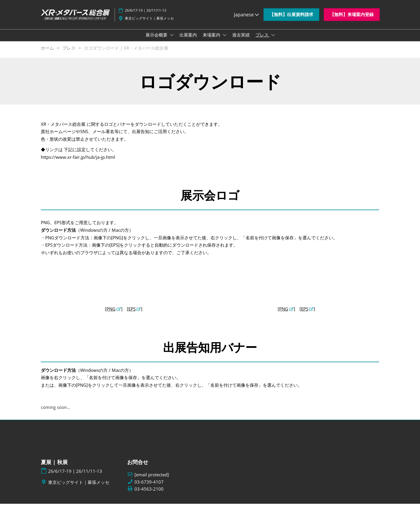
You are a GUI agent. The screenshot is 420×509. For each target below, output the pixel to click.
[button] (291, 18)
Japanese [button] (246, 17)
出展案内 (188, 40)
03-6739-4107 (149, 487)
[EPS (131, 314)
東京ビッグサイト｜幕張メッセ (149, 21)
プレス (263, 40)
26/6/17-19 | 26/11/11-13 (146, 13)
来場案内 (212, 40)
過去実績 (241, 40)
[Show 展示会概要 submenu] (172, 41)
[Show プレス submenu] (273, 41)
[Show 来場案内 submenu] (225, 41)
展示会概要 (157, 40)
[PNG (110, 314)
